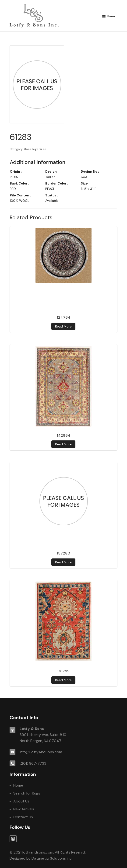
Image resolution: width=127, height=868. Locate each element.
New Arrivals (24, 809)
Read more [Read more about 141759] (63, 680)
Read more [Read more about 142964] (63, 444)
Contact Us (23, 817)
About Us (21, 801)
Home (18, 785)
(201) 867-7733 (33, 763)
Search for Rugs (27, 793)
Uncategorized (35, 149)
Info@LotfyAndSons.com (41, 752)
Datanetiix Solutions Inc (52, 858)
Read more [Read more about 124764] (63, 326)
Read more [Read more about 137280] (63, 562)
